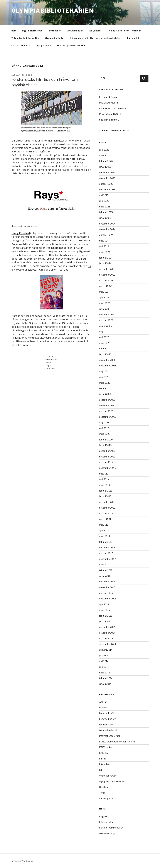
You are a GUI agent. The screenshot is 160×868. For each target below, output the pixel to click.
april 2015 (104, 604)
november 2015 (107, 587)
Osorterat (104, 787)
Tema (102, 793)
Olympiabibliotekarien (53, 11)
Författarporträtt (108, 719)
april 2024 (104, 246)
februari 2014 (106, 678)
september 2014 (108, 644)
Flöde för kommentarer (111, 828)
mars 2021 (104, 383)
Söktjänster (95, 31)
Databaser (55, 31)
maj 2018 (104, 525)
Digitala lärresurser (33, 31)
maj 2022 (104, 332)
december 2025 (107, 172)
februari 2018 (106, 542)
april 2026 (104, 150)
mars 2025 (105, 207)
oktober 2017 (106, 553)
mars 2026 (105, 155)
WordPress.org (107, 833)
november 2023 (107, 275)
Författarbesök (107, 713)
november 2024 (107, 229)
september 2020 (108, 417)
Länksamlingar (75, 31)
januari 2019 (105, 496)
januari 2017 (105, 576)
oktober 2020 (106, 411)
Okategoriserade (108, 776)
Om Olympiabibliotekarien (71, 46)
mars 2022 (105, 343)
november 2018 (107, 508)
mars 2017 (104, 565)
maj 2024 (104, 241)
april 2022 (104, 337)
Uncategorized (107, 798)
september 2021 (108, 366)
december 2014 (107, 627)
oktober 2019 (106, 462)
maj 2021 (104, 371)
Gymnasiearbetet (55, 38)
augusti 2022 (106, 326)
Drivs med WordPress (22, 861)
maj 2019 (104, 474)
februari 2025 (106, 212)
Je (13, 233)
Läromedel (133, 38)
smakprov (50, 360)
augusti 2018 (106, 519)
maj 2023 (104, 292)
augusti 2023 (106, 286)
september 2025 (108, 189)
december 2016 (107, 582)
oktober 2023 (106, 280)
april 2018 (104, 531)
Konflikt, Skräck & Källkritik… (114, 108)
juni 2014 (104, 655)
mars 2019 (104, 485)
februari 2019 (106, 491)
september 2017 (108, 559)
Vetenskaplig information (25, 38)
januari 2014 (105, 684)
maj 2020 (104, 422)
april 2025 (104, 201)
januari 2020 (105, 445)
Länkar (103, 759)
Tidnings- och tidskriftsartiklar (124, 31)
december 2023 (107, 269)
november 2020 (107, 405)
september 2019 (108, 468)
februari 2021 (106, 388)
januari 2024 (105, 263)
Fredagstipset (106, 725)
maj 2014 (104, 661)
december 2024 (107, 224)
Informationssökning (110, 736)
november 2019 (107, 457)
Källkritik (104, 753)
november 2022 (107, 315)
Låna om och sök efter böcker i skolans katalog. (96, 38)
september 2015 (108, 599)
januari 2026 (105, 167)
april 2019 (104, 479)
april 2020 (104, 428)
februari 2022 (106, 349)
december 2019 (107, 451)
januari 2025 (105, 218)
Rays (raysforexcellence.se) (24, 226)
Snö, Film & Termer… (110, 120)
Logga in (104, 816)
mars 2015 (104, 610)
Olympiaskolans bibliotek (112, 781)
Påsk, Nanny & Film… (110, 103)
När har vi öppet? (21, 46)
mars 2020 (105, 434)
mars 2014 (104, 673)
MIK (101, 770)
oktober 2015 (106, 593)
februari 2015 (106, 616)
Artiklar (103, 702)
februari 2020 (106, 440)
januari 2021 (105, 394)
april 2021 (104, 377)
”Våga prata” (59, 316)
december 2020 (107, 400)
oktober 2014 (106, 638)
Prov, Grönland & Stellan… (112, 114)
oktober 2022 (106, 320)
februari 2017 (106, 570)
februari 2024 (106, 258)
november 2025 (107, 178)
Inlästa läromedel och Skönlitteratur (117, 742)
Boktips (103, 707)
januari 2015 (105, 621)
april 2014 (104, 667)
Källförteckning (107, 747)
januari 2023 (105, 309)
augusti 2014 (106, 650)
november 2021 (107, 360)
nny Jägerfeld (22, 233)
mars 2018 (104, 536)
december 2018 (107, 502)
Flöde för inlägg (107, 822)
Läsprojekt (105, 764)
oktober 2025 (106, 184)
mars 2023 (105, 303)
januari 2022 (105, 354)
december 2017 (107, 548)
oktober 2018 (106, 513)
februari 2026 (106, 161)
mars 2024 (105, 252)
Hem (14, 31)
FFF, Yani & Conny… (109, 97)
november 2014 (107, 633)
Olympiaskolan (43, 46)
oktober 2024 (106, 235)
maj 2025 (104, 195)
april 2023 (104, 298)
